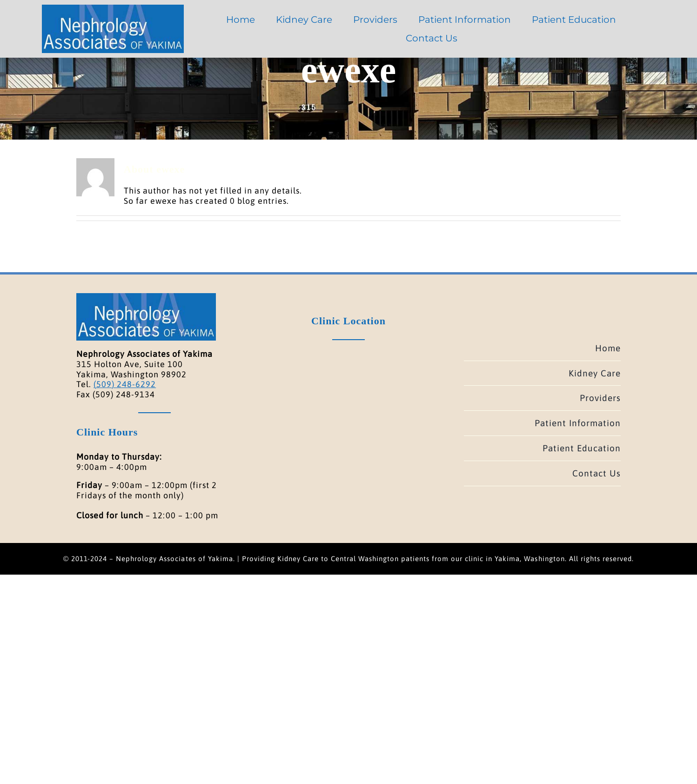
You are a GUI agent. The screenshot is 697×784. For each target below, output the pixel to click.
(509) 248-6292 (125, 384)
